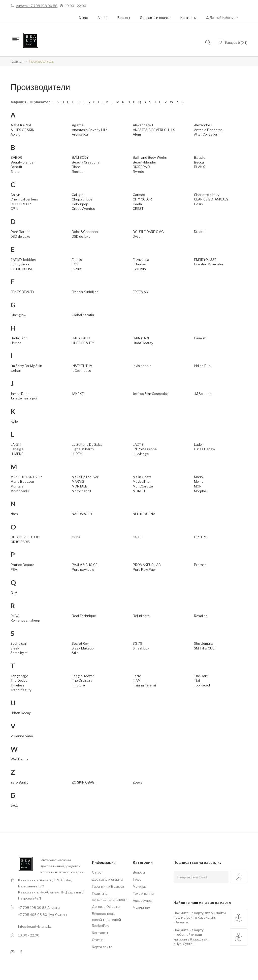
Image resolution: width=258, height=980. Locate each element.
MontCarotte (143, 486)
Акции (103, 18)
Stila (75, 653)
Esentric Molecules (209, 264)
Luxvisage (141, 454)
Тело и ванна (143, 893)
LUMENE (17, 454)
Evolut (77, 269)
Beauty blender (23, 162)
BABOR (16, 157)
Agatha (78, 125)
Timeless (18, 685)
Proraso (200, 565)
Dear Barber (20, 232)
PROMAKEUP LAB (147, 565)
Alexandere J (143, 125)
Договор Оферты (106, 907)
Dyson (138, 236)
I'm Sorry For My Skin (26, 366)
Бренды (124, 18)
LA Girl (16, 444)
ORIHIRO (201, 537)
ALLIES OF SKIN (22, 130)
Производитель (41, 61)
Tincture (78, 685)
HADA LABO (81, 338)
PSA (14, 569)
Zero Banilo (20, 782)
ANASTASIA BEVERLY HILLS (154, 130)
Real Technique (84, 616)
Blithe (15, 172)
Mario (198, 477)
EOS (75, 264)
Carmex (139, 195)
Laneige (17, 449)
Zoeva (138, 782)
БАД (14, 805)
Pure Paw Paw (144, 569)
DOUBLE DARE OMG (148, 232)
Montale (17, 486)
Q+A (14, 593)
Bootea (78, 172)
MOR (198, 486)
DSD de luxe (81, 236)
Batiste (200, 157)
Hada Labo (19, 338)
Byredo (138, 172)
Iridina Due (202, 366)
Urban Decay (21, 713)
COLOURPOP (21, 204)
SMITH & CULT (205, 648)
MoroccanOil (20, 491)
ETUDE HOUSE (22, 269)
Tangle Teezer (83, 676)
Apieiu (15, 134)
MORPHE (140, 491)
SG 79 (138, 643)
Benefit (16, 167)
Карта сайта (102, 947)
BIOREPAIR (141, 167)
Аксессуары (142, 901)
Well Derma (20, 759)
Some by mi (19, 653)
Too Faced (202, 685)
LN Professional (145, 449)
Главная (17, 61)
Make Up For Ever (85, 477)
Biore (76, 167)
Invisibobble (142, 366)
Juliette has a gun (24, 398)
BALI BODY (80, 157)
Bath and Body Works (150, 157)
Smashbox (141, 648)
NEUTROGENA (144, 514)
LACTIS (138, 444)
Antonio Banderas (208, 130)
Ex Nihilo (139, 269)
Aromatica (80, 134)
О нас (83, 18)
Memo (199, 481)
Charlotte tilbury (207, 195)
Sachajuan (19, 643)
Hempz (16, 343)
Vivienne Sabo (22, 736)
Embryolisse (20, 264)
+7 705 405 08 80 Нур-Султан (42, 915)
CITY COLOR (142, 199)
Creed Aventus (83, 209)
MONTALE (79, 486)
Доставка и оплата (155, 18)
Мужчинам (141, 908)
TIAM (137, 680)
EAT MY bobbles (23, 260)
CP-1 (14, 209)
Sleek (15, 648)
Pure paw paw (83, 569)
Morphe (200, 491)
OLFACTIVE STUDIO (25, 537)
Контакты (188, 18)
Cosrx (199, 204)
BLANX (199, 167)
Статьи (98, 940)
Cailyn (15, 195)
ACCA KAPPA (21, 125)
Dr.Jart (199, 232)
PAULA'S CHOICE (85, 565)
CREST (138, 209)
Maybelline (141, 481)
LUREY (77, 454)
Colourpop (80, 204)
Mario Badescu (22, 481)
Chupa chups (82, 199)
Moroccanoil (81, 491)
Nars (14, 514)
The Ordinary (82, 680)
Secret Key (80, 643)
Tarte (137, 676)
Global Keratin (83, 315)
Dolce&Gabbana (85, 232)
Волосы (139, 872)
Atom (137, 134)
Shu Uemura (204, 643)
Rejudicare (141, 616)
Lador (199, 444)
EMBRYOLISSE (205, 260)
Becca (199, 162)
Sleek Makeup (83, 648)
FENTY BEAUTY (23, 292)
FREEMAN (140, 292)
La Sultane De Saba (87, 444)
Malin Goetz (142, 477)
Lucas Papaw (204, 449)
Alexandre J (203, 125)
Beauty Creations (86, 162)
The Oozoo (19, 680)
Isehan (16, 371)
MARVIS (78, 481)
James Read (20, 394)
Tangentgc (19, 676)
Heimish (200, 338)
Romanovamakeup (25, 620)
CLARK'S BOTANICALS (211, 199)
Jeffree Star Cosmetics (151, 394)
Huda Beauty (143, 343)
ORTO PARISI (21, 542)
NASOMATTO (82, 514)
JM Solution (203, 394)
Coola (137, 204)
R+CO (15, 616)
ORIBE (138, 537)
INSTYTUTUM (82, 366)
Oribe (76, 537)
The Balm (201, 676)
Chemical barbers (24, 199)
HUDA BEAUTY (83, 343)
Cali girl (78, 195)
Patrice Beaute (22, 565)
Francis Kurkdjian (85, 292)
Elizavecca (141, 260)
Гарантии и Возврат (108, 886)
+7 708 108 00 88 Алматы (39, 908)
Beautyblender (144, 162)
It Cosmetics (81, 371)
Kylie (14, 421)
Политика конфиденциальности (109, 896)
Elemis (77, 260)
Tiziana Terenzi (144, 685)
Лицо (137, 879)
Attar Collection (206, 134)
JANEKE (78, 394)
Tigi (197, 680)
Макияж (139, 886)
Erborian (139, 264)
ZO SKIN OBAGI (84, 782)
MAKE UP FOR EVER (26, 477)
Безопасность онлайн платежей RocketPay (106, 920)
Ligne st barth (83, 449)
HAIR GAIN (141, 338)
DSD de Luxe (20, 236)
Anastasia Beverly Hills (90, 130)
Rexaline (201, 616)
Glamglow (18, 315)
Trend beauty (21, 690)
